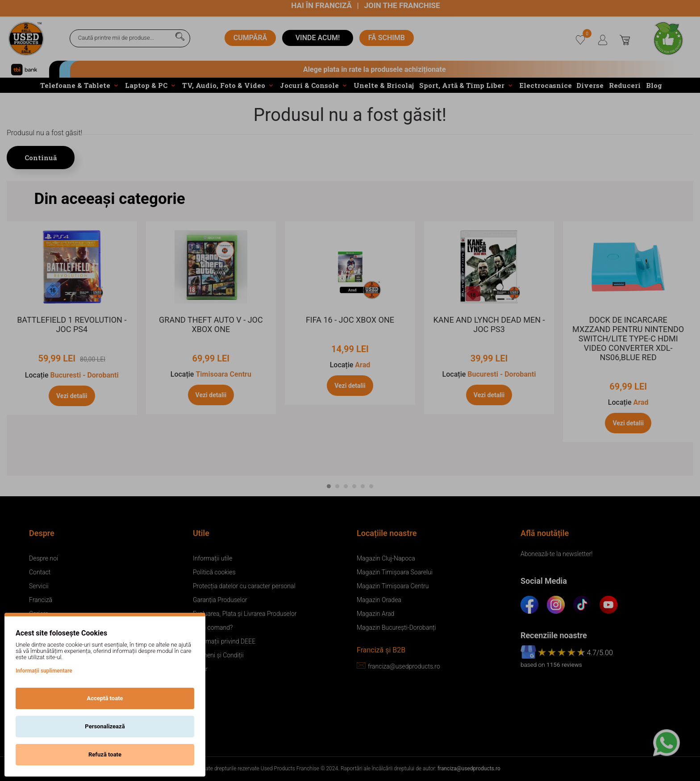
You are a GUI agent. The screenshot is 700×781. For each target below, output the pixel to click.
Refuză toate (105, 754)
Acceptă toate (105, 698)
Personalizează (105, 726)
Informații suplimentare (44, 671)
